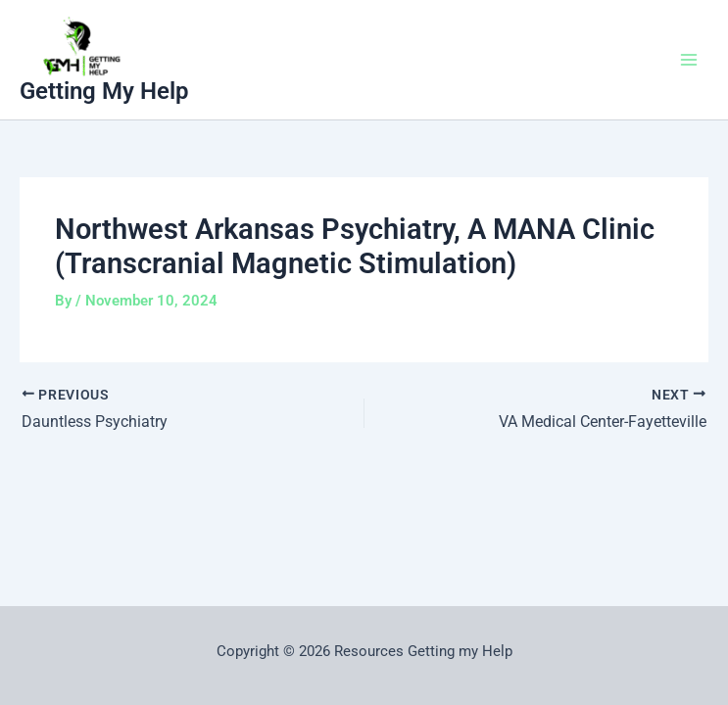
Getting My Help (104, 91)
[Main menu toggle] (689, 60)
